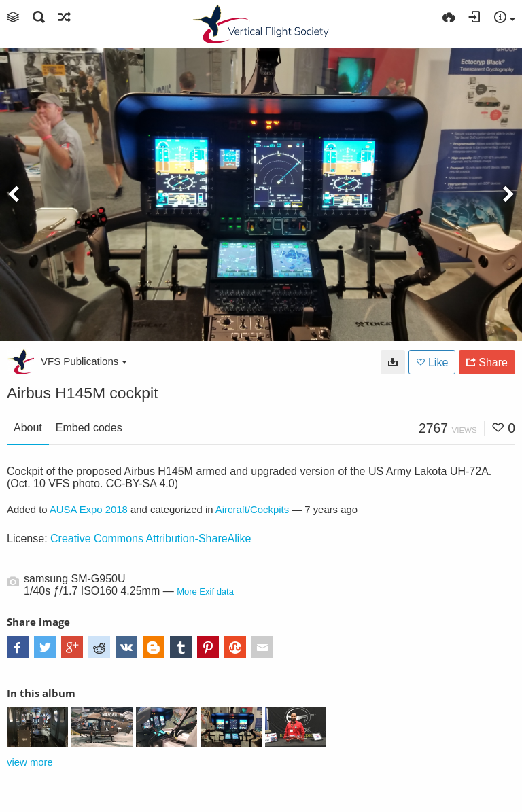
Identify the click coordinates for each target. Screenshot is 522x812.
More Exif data (205, 592)
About (28, 428)
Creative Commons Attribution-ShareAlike (151, 539)
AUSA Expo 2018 (89, 510)
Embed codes (89, 428)
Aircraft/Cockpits (252, 510)
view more (30, 762)
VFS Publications (84, 361)
